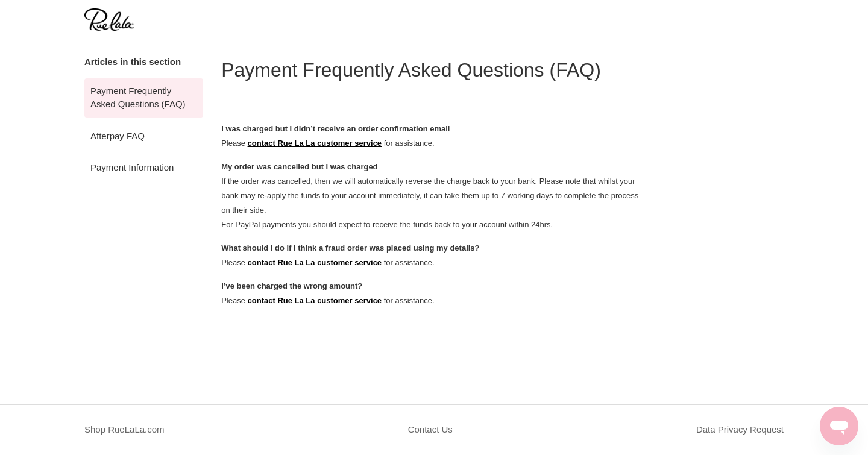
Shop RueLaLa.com (124, 429)
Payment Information (132, 167)
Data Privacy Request (740, 429)
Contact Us (430, 429)
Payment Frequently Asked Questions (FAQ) (138, 98)
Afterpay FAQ (118, 136)
